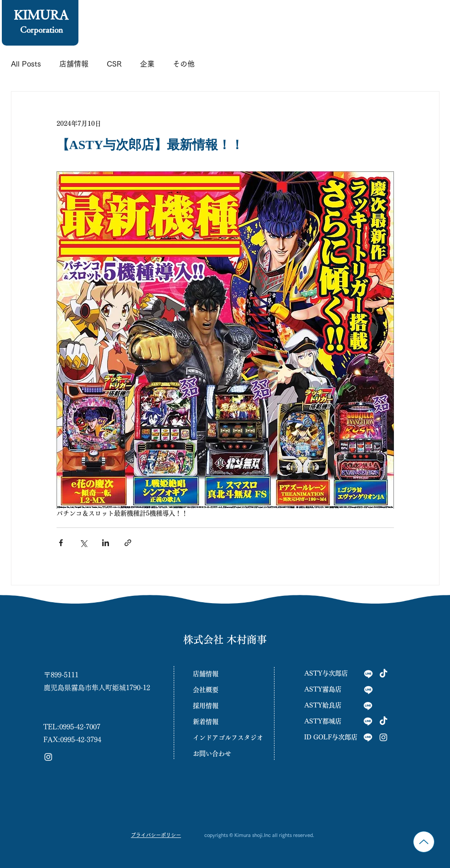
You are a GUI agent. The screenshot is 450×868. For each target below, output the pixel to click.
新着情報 (206, 722)
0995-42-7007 (80, 727)
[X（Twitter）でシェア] (83, 543)
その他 (184, 64)
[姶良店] (368, 706)
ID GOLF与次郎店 (331, 737)
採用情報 (206, 706)
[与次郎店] (368, 674)
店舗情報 (74, 64)
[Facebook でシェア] (61, 543)
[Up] (424, 842)
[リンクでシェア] (128, 543)
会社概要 (206, 690)
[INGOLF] (368, 737)
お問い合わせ (212, 754)
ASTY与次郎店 (326, 673)
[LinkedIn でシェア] (106, 543)
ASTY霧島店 (323, 689)
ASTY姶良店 (323, 705)
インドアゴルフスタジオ (225, 738)
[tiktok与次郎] (383, 674)
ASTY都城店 (323, 721)
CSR (114, 64)
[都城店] (368, 721)
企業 (147, 64)
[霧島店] (368, 690)
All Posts (26, 64)
